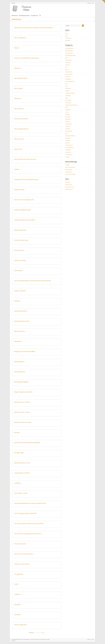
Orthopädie (68, 119)
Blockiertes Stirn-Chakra (22, 412)
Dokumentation (69, 74)
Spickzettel (68, 138)
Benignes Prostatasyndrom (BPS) (25, 351)
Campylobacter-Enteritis (22, 473)
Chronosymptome (20, 544)
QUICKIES (68, 129)
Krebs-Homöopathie (70, 167)
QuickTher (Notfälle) (70, 174)
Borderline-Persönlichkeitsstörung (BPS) (27, 443)
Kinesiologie (68, 100)
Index (67, 36)
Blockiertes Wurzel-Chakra (23, 422)
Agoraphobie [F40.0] (21, 78)
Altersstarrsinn (19, 139)
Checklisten (68, 62)
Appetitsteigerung (20, 230)
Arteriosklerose (19, 250)
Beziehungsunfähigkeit (21, 382)
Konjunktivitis (68, 172)
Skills (66, 133)
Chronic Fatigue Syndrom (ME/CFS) (25, 513)
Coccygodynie (19, 574)
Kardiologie (68, 96)
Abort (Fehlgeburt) (20, 38)
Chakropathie (68, 60)
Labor (67, 107)
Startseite (89, 3)
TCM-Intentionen (69, 147)
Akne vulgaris (18, 88)
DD (66, 67)
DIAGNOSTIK (69, 72)
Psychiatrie (68, 126)
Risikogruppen (69, 131)
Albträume (18, 98)
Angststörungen (19, 189)
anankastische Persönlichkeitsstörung (26, 179)
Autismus (17, 301)
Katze (67, 98)
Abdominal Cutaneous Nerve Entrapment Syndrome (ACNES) (33, 28)
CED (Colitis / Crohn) (21, 493)
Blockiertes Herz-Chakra (22, 402)
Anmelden (68, 182)
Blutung (17, 432)
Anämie (17, 169)
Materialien (68, 110)
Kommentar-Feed (69, 187)
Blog (93, 3)
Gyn (66, 84)
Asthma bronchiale (20, 260)
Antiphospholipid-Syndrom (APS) (24, 220)
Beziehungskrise (19, 362)
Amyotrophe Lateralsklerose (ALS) (25, 159)
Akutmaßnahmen (69, 48)
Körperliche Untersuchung (71, 105)
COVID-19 (17, 594)
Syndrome (68, 143)
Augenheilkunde (69, 51)
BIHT (67, 58)
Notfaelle (67, 114)
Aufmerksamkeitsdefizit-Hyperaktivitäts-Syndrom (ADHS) (32, 281)
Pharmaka (68, 121)
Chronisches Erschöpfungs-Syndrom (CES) (27, 534)
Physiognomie (69, 124)
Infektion (67, 91)
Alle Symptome (19, 109)
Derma (67, 70)
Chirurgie (67, 65)
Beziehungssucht (20, 372)
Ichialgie (67, 165)
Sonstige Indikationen (70, 136)
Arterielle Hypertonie (21, 240)
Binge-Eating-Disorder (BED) (23, 392)
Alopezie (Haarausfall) (21, 119)
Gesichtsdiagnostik (70, 81)
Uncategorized (34, 15)
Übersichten (68, 152)
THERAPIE (68, 150)
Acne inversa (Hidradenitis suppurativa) (26, 58)
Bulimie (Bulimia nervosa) (22, 463)
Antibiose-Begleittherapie (22, 210)
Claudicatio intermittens (22, 564)
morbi (67, 112)
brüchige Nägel (19, 453)
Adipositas (17, 68)
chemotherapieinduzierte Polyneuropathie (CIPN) (30, 503)
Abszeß (17, 48)
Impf (66, 86)
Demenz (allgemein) (20, 625)
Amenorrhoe (18, 149)
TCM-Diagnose (69, 145)
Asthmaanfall (18, 270)
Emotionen (68, 77)
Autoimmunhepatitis (21, 311)
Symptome (68, 40)
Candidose (17, 483)
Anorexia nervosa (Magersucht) (24, 200)
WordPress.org (69, 189)
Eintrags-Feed (68, 184)
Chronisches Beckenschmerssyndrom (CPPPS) (29, 523)
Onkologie (68, 117)
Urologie (67, 157)
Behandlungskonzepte (24, 15)
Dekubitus (17, 615)
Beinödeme (18, 341)
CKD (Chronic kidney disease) (23, 554)
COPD (16, 584)
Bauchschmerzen (20, 331)
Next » (43, 633)
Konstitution (68, 103)
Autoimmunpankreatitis (22, 321)
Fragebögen (68, 79)
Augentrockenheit (20, 291)
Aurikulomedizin (69, 53)
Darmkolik (17, 604)
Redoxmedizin (69, 170)
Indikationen (14, 15)
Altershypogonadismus (21, 129)
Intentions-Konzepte (70, 93)
